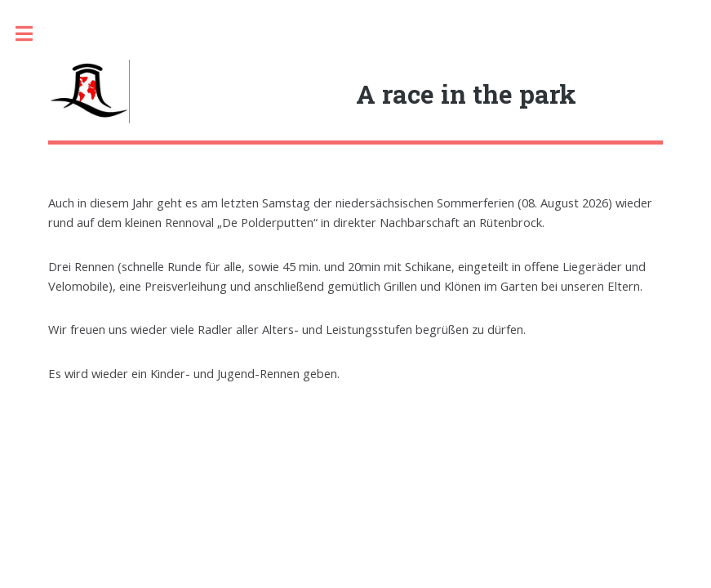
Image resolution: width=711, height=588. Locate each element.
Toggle (32, 34)
